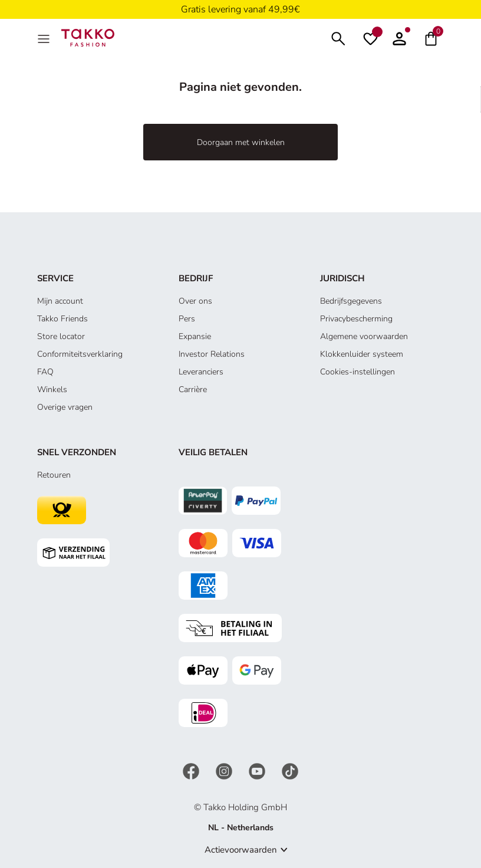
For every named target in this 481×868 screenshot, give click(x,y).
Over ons (195, 301)
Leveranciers (201, 372)
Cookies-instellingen (358, 372)
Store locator (61, 336)
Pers (187, 319)
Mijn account (60, 301)
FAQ (45, 372)
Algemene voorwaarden (364, 336)
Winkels (52, 389)
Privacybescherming (356, 319)
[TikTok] (290, 770)
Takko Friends (62, 319)
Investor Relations (212, 354)
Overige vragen (65, 407)
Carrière (193, 389)
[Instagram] (225, 770)
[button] (399, 37)
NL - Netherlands (241, 828)
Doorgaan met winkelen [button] (241, 142)
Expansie (195, 336)
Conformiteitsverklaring (80, 354)
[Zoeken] (338, 37)
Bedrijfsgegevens (351, 301)
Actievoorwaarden (241, 850)
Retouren (54, 475)
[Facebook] (192, 770)
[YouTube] (258, 770)
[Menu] (45, 38)
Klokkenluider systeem (362, 354)
